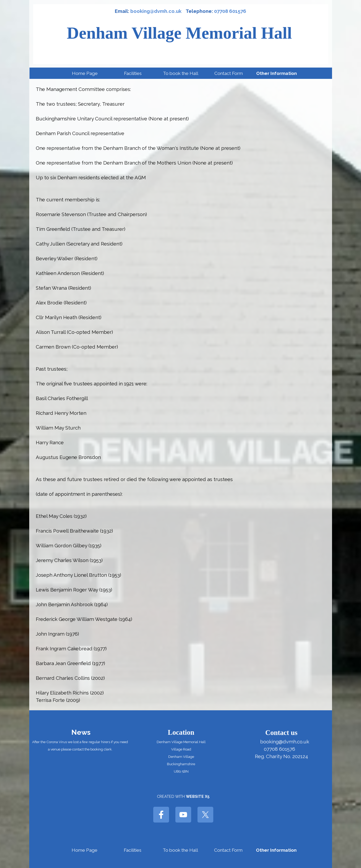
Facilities (133, 73)
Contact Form (229, 73)
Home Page (85, 73)
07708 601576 (230, 11)
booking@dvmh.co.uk (156, 11)
